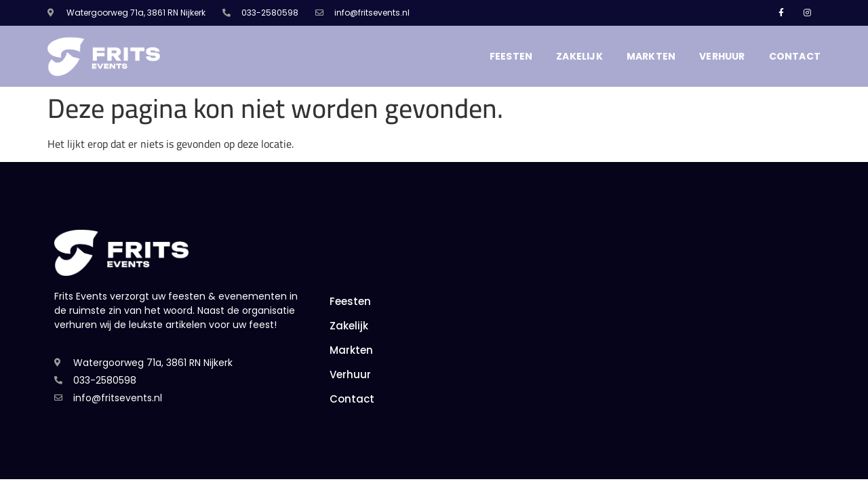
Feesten (511, 56)
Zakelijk (579, 56)
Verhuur (722, 56)
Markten (651, 56)
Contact (795, 56)
